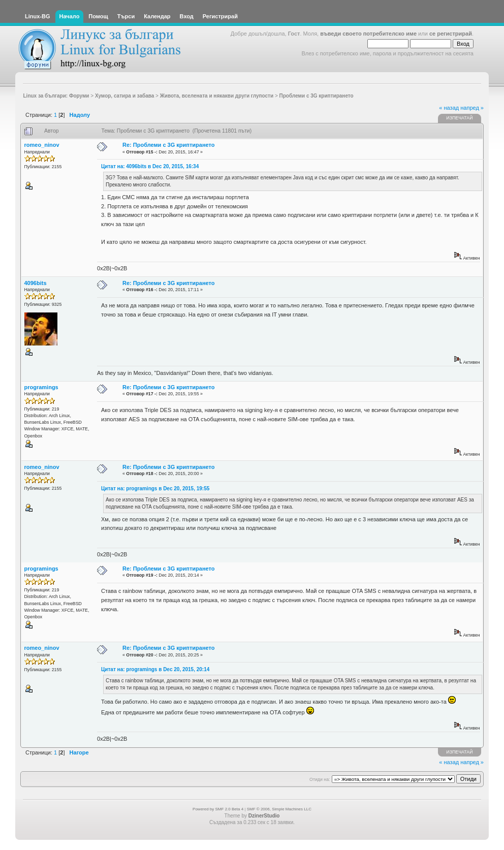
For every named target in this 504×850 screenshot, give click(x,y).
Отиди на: (320, 779)
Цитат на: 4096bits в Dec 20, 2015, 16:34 (150, 166)
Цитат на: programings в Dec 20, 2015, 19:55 (155, 489)
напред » (472, 108)
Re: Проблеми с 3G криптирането (169, 145)
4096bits (36, 283)
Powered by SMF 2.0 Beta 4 (218, 809)
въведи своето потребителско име (368, 34)
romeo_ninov (42, 145)
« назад (449, 108)
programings (41, 387)
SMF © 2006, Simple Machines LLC (279, 809)
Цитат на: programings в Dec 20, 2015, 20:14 (155, 669)
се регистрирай (451, 34)
